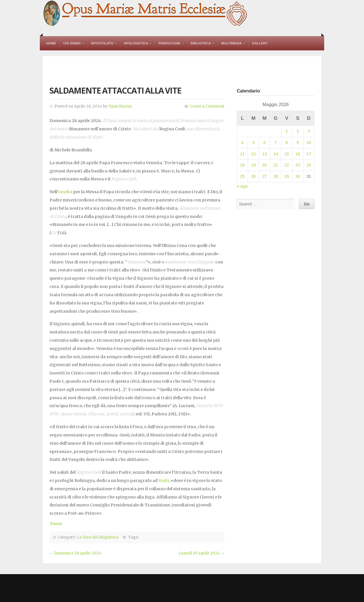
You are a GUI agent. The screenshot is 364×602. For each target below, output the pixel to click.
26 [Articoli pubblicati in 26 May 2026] (253, 176)
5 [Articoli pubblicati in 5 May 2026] (253, 143)
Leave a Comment (207, 106)
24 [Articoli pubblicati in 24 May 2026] (309, 165)
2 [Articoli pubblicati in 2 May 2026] (298, 131)
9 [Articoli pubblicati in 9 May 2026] (298, 143)
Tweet (56, 524)
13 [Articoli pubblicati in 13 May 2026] (264, 154)
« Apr (242, 186)
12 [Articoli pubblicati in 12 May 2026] (253, 154)
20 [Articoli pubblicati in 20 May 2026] (264, 165)
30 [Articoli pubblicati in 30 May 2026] (298, 176)
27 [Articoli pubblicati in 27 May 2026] (264, 176)
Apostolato (102, 43)
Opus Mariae (120, 106)
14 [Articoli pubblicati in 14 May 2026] (276, 154)
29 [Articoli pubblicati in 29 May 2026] (287, 176)
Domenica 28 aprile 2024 (78, 553)
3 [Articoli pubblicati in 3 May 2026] (309, 131)
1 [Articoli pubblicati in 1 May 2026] (287, 131)
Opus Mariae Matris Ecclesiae (146, 14)
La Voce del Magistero (98, 537)
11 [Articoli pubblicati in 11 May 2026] (242, 154)
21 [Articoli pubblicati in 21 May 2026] (276, 165)
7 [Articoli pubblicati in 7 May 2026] (276, 143)
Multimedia (231, 43)
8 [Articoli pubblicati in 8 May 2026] (287, 143)
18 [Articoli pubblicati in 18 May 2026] (242, 165)
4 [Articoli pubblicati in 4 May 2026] (242, 143)
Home (51, 43)
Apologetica (136, 43)
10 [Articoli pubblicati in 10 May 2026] (309, 143)
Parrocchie (169, 43)
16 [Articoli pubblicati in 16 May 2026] (298, 154)
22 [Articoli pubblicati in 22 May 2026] (287, 165)
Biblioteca (201, 43)
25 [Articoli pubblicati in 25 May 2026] (242, 176)
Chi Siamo (72, 43)
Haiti (164, 481)
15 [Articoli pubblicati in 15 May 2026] (287, 154)
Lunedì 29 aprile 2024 (199, 553)
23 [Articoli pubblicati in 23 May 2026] (298, 165)
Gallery (260, 43)
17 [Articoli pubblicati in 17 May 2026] (309, 154)
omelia (65, 192)
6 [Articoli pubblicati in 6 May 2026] (264, 143)
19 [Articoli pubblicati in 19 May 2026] (253, 165)
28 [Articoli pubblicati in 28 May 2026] (276, 176)
